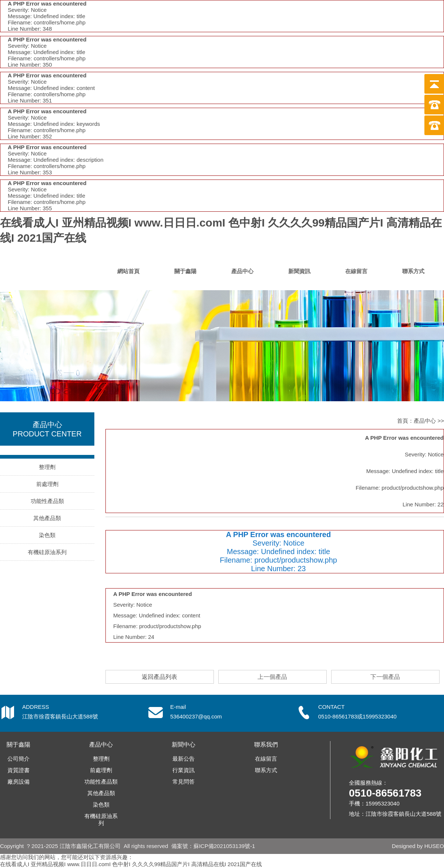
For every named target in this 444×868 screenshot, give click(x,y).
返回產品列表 (159, 677)
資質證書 (18, 770)
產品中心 (242, 271)
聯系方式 (413, 271)
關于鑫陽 (185, 271)
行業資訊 (184, 770)
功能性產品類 (47, 501)
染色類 (47, 535)
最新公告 (184, 759)
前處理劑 (47, 484)
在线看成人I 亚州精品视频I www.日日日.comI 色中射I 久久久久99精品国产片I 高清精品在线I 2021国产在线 (131, 864)
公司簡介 (18, 759)
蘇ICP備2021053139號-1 (224, 846)
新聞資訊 (299, 271)
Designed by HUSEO (418, 846)
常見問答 (184, 782)
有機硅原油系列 (47, 552)
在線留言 (356, 271)
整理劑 (47, 467)
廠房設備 (18, 782)
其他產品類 (47, 518)
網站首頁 (128, 271)
